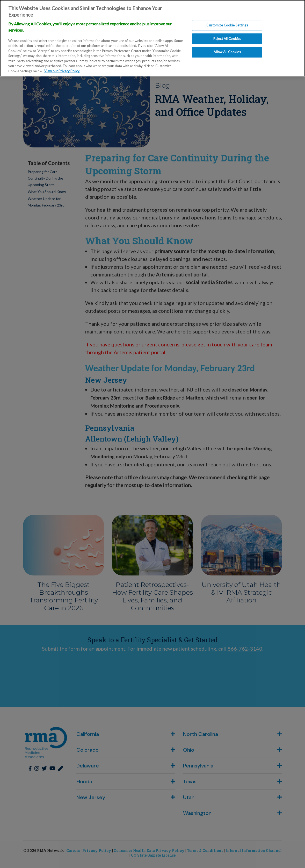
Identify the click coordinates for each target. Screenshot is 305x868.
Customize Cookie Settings (227, 25)
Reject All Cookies (227, 39)
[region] (152, 38)
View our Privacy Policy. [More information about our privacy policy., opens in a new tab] (62, 71)
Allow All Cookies (227, 52)
